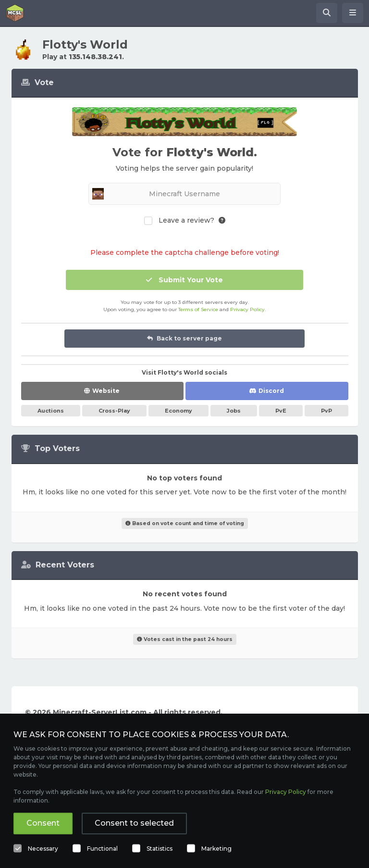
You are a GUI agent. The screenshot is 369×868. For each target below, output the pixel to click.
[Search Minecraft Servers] (327, 13)
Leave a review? (186, 220)
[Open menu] (353, 13)
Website (106, 391)
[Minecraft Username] (184, 194)
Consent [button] (43, 823)
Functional (102, 849)
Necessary (43, 849)
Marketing (216, 849)
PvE (281, 411)
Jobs (234, 411)
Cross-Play (114, 411)
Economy (178, 411)
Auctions (51, 411)
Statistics (160, 849)
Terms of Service (198, 309)
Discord (271, 391)
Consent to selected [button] (134, 823)
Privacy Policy (247, 309)
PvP (326, 411)
